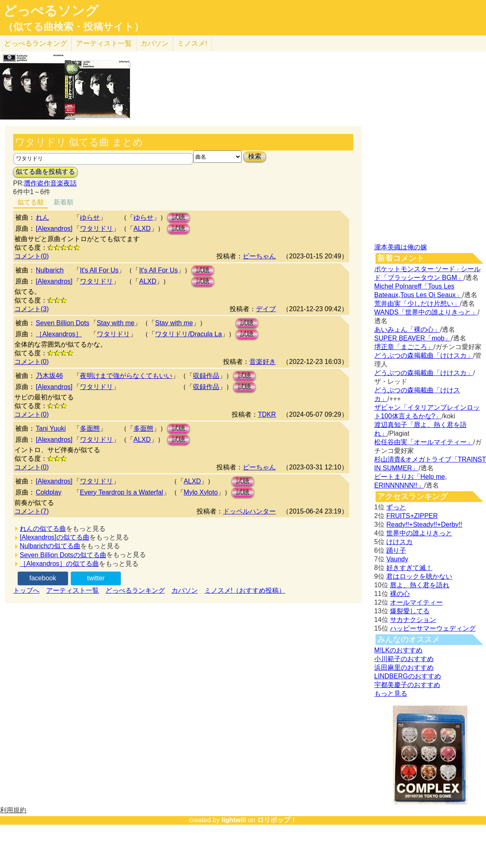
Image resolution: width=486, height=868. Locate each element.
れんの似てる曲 (43, 529)
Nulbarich (50, 270)
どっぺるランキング (135, 590)
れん (42, 217)
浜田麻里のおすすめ (404, 667)
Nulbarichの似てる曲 (50, 546)
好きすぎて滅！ (409, 568)
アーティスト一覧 (73, 590)
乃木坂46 (49, 376)
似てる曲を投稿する (45, 172)
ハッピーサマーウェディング (433, 628)
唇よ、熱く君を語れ (420, 585)
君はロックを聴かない (419, 576)
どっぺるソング (51, 11)
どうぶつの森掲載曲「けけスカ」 (424, 355)
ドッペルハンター (249, 511)
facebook (43, 578)
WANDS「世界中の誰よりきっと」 (426, 312)
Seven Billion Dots (63, 323)
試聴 (178, 217)
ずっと (396, 507)
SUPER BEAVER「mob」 (413, 338)
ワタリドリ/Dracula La (188, 334)
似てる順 (31, 202)
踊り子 (396, 550)
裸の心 (400, 594)
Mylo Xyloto (201, 492)
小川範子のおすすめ (404, 659)
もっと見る (391, 693)
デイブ (266, 309)
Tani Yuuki (51, 428)
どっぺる (36, 43)
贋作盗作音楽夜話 (50, 183)
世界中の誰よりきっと (419, 533)
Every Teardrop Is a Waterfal (122, 492)
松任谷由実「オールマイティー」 (424, 442)
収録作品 (206, 376)
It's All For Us (99, 270)
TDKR (267, 414)
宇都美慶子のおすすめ (407, 685)
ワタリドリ (96, 229)
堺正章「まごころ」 (404, 347)
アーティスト (104, 43)
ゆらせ (90, 217)
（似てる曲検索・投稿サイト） (74, 27)
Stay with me (116, 323)
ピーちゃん (259, 256)
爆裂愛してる (410, 611)
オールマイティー (416, 602)
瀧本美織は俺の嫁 (401, 247)
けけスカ (399, 542)
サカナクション (413, 620)
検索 (255, 156)
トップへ (26, 590)
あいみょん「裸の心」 (407, 330)
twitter (96, 578)
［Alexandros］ (59, 334)
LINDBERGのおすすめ (408, 676)
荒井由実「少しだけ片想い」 (417, 304)
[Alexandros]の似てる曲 (55, 537)
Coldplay (49, 492)
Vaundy (397, 559)
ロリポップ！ (277, 820)
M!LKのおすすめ (398, 650)
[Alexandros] (54, 229)
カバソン (155, 43)
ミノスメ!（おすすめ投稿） (245, 590)
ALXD (142, 229)
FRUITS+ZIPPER (412, 516)
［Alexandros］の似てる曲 (59, 564)
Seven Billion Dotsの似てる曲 (63, 555)
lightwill (234, 820)
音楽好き (263, 362)
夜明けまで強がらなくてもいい (126, 376)
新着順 (63, 202)
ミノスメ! (192, 43)
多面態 (90, 428)
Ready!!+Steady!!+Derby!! (424, 524)
